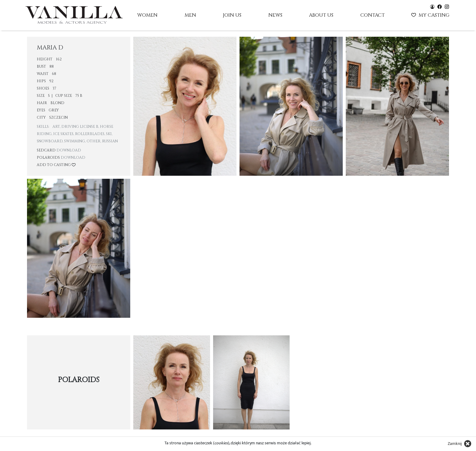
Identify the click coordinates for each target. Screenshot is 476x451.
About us (321, 15)
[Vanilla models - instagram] (447, 6)
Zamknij (455, 444)
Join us (232, 15)
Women (147, 15)
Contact (372, 15)
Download (69, 150)
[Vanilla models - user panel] (432, 6)
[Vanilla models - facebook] (440, 6)
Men (190, 15)
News (275, 15)
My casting (431, 15)
